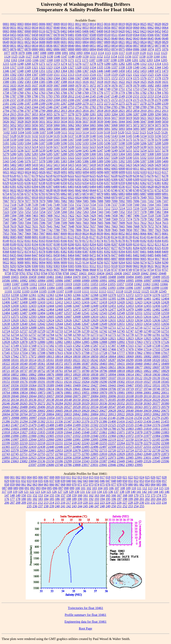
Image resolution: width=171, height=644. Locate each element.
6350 (64, 183)
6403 (71, 187)
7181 (20, 208)
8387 (86, 252)
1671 (86, 85)
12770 (86, 335)
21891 (24, 436)
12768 (68, 335)
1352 (49, 71)
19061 (15, 378)
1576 (143, 78)
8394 (122, 252)
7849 (122, 230)
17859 (130, 353)
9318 (114, 266)
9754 (151, 270)
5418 (93, 165)
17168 (33, 346)
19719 (130, 389)
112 (145, 488)
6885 (136, 194)
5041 (115, 122)
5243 (71, 150)
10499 (156, 277)
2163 (49, 100)
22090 (86, 440)
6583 (143, 187)
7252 (28, 212)
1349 (28, 71)
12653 (139, 324)
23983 (130, 465)
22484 (77, 447)
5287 (57, 154)
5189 (57, 143)
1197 (106, 60)
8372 (20, 252)
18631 (94, 367)
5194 (93, 143)
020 (119, 477)
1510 (49, 75)
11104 (34, 291)
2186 (20, 103)
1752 (129, 89)
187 (63, 499)
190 (80, 499)
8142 (136, 237)
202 (147, 499)
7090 (115, 201)
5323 (78, 158)
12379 (15, 299)
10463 (59, 277)
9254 (93, 262)
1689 (35, 89)
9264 (122, 262)
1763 (42, 93)
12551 (139, 313)
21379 (94, 421)
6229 (122, 176)
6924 (78, 197)
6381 (158, 183)
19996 (139, 393)
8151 (13, 241)
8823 (93, 259)
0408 (100, 31)
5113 (78, 132)
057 (164, 481)
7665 (122, 226)
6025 (35, 172)
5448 (49, 169)
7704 (42, 230)
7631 (35, 226)
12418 (103, 302)
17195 (59, 346)
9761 (23, 273)
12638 (6, 324)
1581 (13, 82)
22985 (130, 458)
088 (10, 488)
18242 (94, 360)
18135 (41, 360)
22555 (165, 447)
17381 (24, 349)
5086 (71, 129)
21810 (147, 429)
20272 (41, 403)
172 (147, 495)
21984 (156, 436)
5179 (158, 140)
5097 (143, 129)
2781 (86, 107)
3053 (35, 114)
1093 (79, 53)
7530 (158, 216)
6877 (93, 194)
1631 (165, 82)
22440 (50, 447)
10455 (15, 277)
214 (52, 503)
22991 (139, 458)
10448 (162, 273)
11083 (42, 288)
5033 (57, 122)
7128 (20, 205)
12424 (147, 302)
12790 (59, 338)
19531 (156, 385)
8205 (100, 244)
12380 (24, 299)
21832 (33, 432)
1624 (136, 82)
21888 (6, 436)
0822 (129, 42)
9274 (143, 262)
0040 (57, 28)
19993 (130, 393)
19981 (121, 393)
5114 (85, 132)
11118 (119, 291)
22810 (103, 454)
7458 (115, 216)
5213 (28, 147)
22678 (77, 450)
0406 (85, 31)
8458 (57, 255)
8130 (107, 237)
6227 (107, 176)
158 (69, 495)
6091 (64, 172)
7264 (93, 212)
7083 (71, 201)
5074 (151, 125)
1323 (49, 67)
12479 (130, 309)
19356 (15, 385)
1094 (87, 53)
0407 (93, 31)
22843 (139, 454)
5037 (86, 122)
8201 (78, 244)
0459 (42, 35)
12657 (6, 328)
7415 (64, 216)
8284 (136, 248)
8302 (151, 248)
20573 (156, 407)
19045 (165, 374)
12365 (68, 295)
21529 (121, 425)
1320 (28, 67)
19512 (147, 385)
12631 (112, 320)
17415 (50, 349)
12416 (85, 302)
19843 (33, 393)
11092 (103, 288)
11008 (24, 284)
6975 (129, 197)
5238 (35, 150)
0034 (35, 28)
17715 (94, 353)
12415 (77, 302)
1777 (107, 93)
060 (18, 485)
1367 (86, 71)
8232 (49, 248)
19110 (121, 378)
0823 (136, 42)
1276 (78, 64)
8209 (129, 244)
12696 (50, 328)
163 (97, 495)
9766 (59, 273)
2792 (165, 107)
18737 (24, 371)
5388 (93, 161)
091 (27, 488)
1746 (86, 89)
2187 (28, 103)
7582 (151, 219)
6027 (49, 172)
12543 (103, 313)
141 (139, 492)
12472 (77, 309)
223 (102, 503)
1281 (115, 64)
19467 (130, 385)
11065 (155, 284)
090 (21, 488)
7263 (86, 212)
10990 (94, 281)
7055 (151, 197)
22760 (59, 454)
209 (24, 503)
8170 (78, 241)
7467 (122, 216)
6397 (49, 187)
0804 (86, 42)
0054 (93, 28)
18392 (94, 364)
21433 (138, 421)
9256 (100, 262)
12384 (59, 299)
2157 (13, 100)
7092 (122, 201)
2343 (28, 107)
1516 (93, 75)
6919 (42, 197)
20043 (24, 396)
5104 (21, 132)
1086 (29, 53)
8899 (129, 259)
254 (136, 506)
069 (69, 485)
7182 (28, 208)
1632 (6, 85)
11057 (120, 284)
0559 (129, 35)
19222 (77, 382)
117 (4, 492)
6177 (28, 176)
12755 (24, 335)
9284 (158, 262)
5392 (122, 161)
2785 (115, 107)
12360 (24, 295)
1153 (107, 57)
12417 (94, 302)
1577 (151, 78)
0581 (28, 38)
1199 (121, 60)
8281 (129, 248)
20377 (156, 403)
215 (57, 503)
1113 (94, 53)
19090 (94, 378)
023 (136, 477)
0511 (114, 35)
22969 (86, 458)
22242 (77, 443)
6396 (42, 187)
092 (33, 488)
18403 (103, 364)
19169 (15, 382)
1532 (165, 75)
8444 (28, 255)
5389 (100, 161)
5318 (42, 158)
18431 (121, 364)
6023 (20, 172)
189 (74, 499)
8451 (49, 255)
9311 (85, 266)
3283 (107, 114)
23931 (94, 465)
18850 (6, 374)
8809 (78, 259)
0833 (28, 46)
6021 (6, 172)
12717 (147, 328)
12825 (147, 338)
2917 (28, 114)
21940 (94, 436)
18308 (147, 360)
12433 (33, 306)
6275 (143, 176)
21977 (147, 436)
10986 (59, 281)
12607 (68, 317)
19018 (147, 374)
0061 (143, 28)
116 (167, 488)
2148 (115, 96)
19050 (6, 378)
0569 (6, 38)
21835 (41, 432)
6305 (107, 179)
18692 (147, 367)
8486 (158, 255)
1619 (107, 82)
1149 (78, 57)
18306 (138, 360)
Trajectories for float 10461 (86, 608)
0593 (78, 38)
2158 (20, 100)
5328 (114, 158)
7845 (115, 230)
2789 (143, 107)
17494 (139, 349)
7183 (35, 208)
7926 (165, 230)
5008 (49, 118)
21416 (121, 421)
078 (119, 485)
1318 (20, 67)
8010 (71, 234)
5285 (49, 154)
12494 (41, 313)
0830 (6, 46)
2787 (129, 107)
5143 (115, 136)
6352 (71, 183)
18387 (86, 364)
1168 (50, 60)
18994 (112, 374)
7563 (86, 219)
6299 (64, 179)
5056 (35, 125)
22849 (147, 454)
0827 (151, 42)
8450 (42, 255)
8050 (115, 234)
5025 (165, 118)
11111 (86, 291)
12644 (59, 324)
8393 (115, 252)
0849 (86, 46)
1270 (35, 64)
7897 (151, 230)
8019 (78, 234)
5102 (6, 132)
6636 (35, 190)
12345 (163, 291)
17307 (112, 346)
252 (125, 506)
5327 (107, 158)
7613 (151, 223)
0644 (143, 38)
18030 (77, 356)
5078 (13, 129)
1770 (93, 93)
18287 (112, 360)
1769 (86, 93)
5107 (43, 132)
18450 (130, 364)
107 (117, 488)
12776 (121, 335)
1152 (100, 57)
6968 (107, 197)
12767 (59, 335)
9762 (30, 273)
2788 (136, 107)
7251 (20, 212)
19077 (77, 378)
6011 (136, 169)
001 (12, 477)
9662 (78, 270)
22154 (138, 440)
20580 (6, 411)
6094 (86, 172)
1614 (71, 82)
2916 (20, 114)
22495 (86, 447)
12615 (138, 317)
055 (153, 481)
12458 (6, 309)
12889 (112, 342)
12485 (15, 313)
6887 (143, 194)
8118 (56, 237)
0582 (35, 38)
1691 (42, 89)
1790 (35, 96)
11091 (94, 288)
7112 (6, 205)
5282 (28, 154)
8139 (129, 237)
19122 (138, 378)
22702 (94, 450)
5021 (143, 118)
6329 (6, 183)
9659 (64, 270)
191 (86, 499)
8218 (28, 248)
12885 (86, 342)
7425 (78, 216)
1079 (22, 53)
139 (128, 492)
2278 (143, 103)
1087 (36, 53)
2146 (100, 96)
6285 (49, 179)
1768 (78, 93)
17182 (50, 346)
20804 (50, 414)
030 (12, 481)
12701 (68, 328)
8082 (6, 237)
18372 (59, 364)
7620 (20, 226)
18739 (33, 371)
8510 (42, 259)
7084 (78, 201)
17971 (24, 356)
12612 (112, 317)
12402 (156, 299)
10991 (103, 281)
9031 (13, 262)
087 (4, 488)
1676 (115, 85)
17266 (86, 346)
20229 (156, 400)
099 (72, 488)
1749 (107, 89)
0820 (115, 42)
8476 (107, 255)
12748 (139, 331)
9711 (100, 270)
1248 (20, 64)
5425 (143, 165)
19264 (85, 382)
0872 (151, 46)
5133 (42, 136)
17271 (103, 346)
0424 (151, 31)
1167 (42, 60)
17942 (15, 356)
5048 (151, 122)
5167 (71, 140)
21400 (112, 421)
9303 (57, 266)
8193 (28, 244)
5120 (121, 132)
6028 (57, 172)
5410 (35, 165)
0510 (107, 35)
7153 (85, 205)
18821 (139, 371)
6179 (35, 176)
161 (86, 495)
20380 (165, 403)
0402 (64, 31)
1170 (64, 60)
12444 (50, 306)
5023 (151, 118)
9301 (42, 266)
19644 (86, 389)
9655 (49, 270)
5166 (64, 140)
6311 (151, 179)
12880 (41, 342)
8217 (20, 248)
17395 (41, 349)
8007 (57, 234)
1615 (78, 82)
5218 (64, 147)
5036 (78, 122)
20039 (6, 396)
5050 (165, 122)
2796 (20, 111)
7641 (49, 226)
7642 (57, 226)
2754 (78, 107)
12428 (165, 302)
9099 (64, 262)
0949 (100, 49)
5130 (20, 136)
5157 (165, 136)
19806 (15, 393)
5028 (20, 122)
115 (161, 488)
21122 (85, 418)
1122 (157, 53)
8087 (20, 237)
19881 (68, 393)
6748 (129, 190)
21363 (77, 421)
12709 (103, 328)
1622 (122, 82)
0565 (143, 35)
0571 (20, 38)
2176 (143, 100)
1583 (28, 82)
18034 (86, 356)
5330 (129, 158)
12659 (24, 328)
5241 (57, 150)
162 (91, 495)
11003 (7, 284)
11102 (17, 291)
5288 (64, 154)
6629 (158, 187)
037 (52, 481)
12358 (15, 295)
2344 (35, 107)
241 (63, 506)
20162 (86, 400)
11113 (102, 291)
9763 (37, 273)
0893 (86, 49)
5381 (57, 161)
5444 (20, 169)
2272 (100, 103)
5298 (78, 154)
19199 (50, 382)
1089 (50, 53)
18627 (86, 367)
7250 (13, 212)
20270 (33, 403)
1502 (13, 75)
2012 (71, 96)
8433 (6, 255)
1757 (165, 89)
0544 (122, 35)
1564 (57, 78)
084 (153, 485)
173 (153, 495)
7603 (86, 223)
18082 (147, 356)
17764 (112, 353)
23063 (15, 461)
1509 (42, 75)
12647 (86, 324)
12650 (112, 324)
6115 (158, 172)
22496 (94, 447)
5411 (42, 165)
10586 (6, 281)
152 (35, 495)
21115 (77, 418)
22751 (24, 454)
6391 (13, 187)
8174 (100, 241)
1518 (107, 75)
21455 (165, 421)
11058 (129, 284)
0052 (78, 28)
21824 (15, 432)
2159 (28, 100)
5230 (143, 147)
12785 (24, 338)
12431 (24, 306)
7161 (143, 205)
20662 (156, 411)
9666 (86, 270)
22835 (130, 454)
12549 (121, 313)
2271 (93, 103)
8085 (13, 237)
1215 (6, 64)
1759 (13, 93)
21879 (147, 432)
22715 (103, 450)
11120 (128, 291)
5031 (42, 122)
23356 (94, 461)
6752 (158, 190)
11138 (154, 291)
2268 (71, 103)
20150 (77, 400)
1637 (35, 85)
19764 (6, 393)
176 (7, 499)
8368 (6, 252)
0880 (35, 49)
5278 (165, 150)
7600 (71, 223)
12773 (94, 335)
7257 (49, 212)
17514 (147, 349)
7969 (28, 234)
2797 (28, 111)
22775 (77, 454)
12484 (6, 313)
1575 (136, 78)
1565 (64, 78)
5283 (35, 154)
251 (119, 506)
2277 (136, 103)
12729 (41, 331)
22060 (50, 440)
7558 (71, 219)
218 (74, 503)
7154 (93, 205)
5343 (6, 161)
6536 (122, 187)
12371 (121, 295)
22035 (24, 440)
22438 (41, 447)
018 (108, 477)
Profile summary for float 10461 (85, 615)
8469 (86, 255)
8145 (158, 237)
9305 (71, 266)
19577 (6, 389)
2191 (57, 103)
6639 (57, 190)
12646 (77, 324)
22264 (121, 443)
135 (105, 492)
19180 (33, 382)
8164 (49, 241)
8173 (93, 241)
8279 (122, 248)
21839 (59, 432)
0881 (42, 49)
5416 (78, 165)
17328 (147, 346)
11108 (69, 291)
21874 (130, 432)
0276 (56, 31)
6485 (100, 187)
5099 (151, 129)
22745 (15, 454)
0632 (100, 38)
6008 (122, 169)
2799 (42, 111)
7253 (35, 212)
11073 (7, 288)
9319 (122, 266)
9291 (6, 266)
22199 (6, 443)
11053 (94, 284)
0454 (6, 35)
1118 (129, 53)
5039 (100, 122)
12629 (94, 320)
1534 (6, 78)
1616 (86, 82)
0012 (78, 24)
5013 (85, 118)
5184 (28, 143)
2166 (71, 100)
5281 (20, 154)
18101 (15, 360)
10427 (74, 273)
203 (153, 499)
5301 (100, 154)
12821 (112, 338)
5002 (6, 118)
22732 (147, 450)
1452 (136, 71)
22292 (156, 443)
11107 (60, 291)
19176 (24, 382)
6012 (143, 169)
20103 (121, 396)
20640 (130, 411)
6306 (115, 179)
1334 (93, 67)
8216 (13, 248)
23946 (112, 465)
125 (49, 492)
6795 (57, 194)
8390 (93, 252)
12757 (33, 335)
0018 (114, 24)
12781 (156, 335)
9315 (107, 266)
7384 (165, 212)
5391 (115, 161)
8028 (93, 234)
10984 (41, 281)
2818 (100, 111)
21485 (41, 425)
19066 (41, 378)
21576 (156, 425)
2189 (42, 103)
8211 (143, 244)
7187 (64, 208)
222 (97, 503)
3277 (64, 114)
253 (131, 506)
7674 (158, 226)
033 (29, 481)
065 (46, 485)
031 (18, 481)
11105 (43, 291)
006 (41, 477)
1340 (136, 67)
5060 (57, 125)
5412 (49, 165)
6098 (115, 172)
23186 (59, 461)
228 (130, 503)
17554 (24, 353)
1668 (64, 85)
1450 (122, 71)
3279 (78, 114)
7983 (35, 234)
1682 (151, 85)
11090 (85, 288)
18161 (50, 360)
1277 (86, 64)
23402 (112, 461)
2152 (143, 96)
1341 (143, 67)
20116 (156, 396)
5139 (86, 136)
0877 (20, 49)
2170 (100, 100)
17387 (33, 349)
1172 (78, 60)
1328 (78, 67)
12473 (86, 309)
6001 (100, 169)
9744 (122, 270)
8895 (107, 259)
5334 (158, 158)
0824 (143, 42)
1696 (71, 89)
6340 (57, 183)
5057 (42, 125)
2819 (107, 111)
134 (99, 492)
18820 (130, 371)
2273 (107, 103)
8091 (35, 237)
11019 (68, 284)
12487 (24, 313)
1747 (93, 89)
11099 (155, 288)
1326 (64, 67)
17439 (94, 349)
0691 (64, 42)
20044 (33, 396)
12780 (147, 335)
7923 (158, 230)
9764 (44, 273)
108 (123, 488)
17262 (77, 346)
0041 (64, 28)
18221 (77, 360)
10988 (77, 281)
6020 (165, 169)
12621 (24, 320)
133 (94, 492)
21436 (147, 421)
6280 (13, 179)
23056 (6, 461)
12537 (68, 313)
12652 (130, 324)
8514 (56, 259)
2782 (93, 107)
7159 (129, 205)
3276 (57, 114)
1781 (136, 93)
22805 (94, 454)
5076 (165, 125)
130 (77, 492)
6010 (129, 169)
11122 (137, 291)
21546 (139, 425)
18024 (68, 356)
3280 (86, 114)
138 (122, 492)
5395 (129, 161)
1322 (42, 67)
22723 (121, 450)
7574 (129, 219)
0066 (13, 31)
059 (12, 485)
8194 (35, 244)
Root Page (85, 628)
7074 (20, 201)
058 (7, 485)
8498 (20, 259)
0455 (13, 35)
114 (156, 488)
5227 (122, 147)
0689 (49, 42)
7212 (107, 208)
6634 (28, 190)
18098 (6, 360)
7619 (13, 226)
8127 (93, 237)
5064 (86, 125)
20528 (77, 407)
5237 (28, 150)
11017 (51, 284)
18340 (24, 364)
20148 (68, 400)
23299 (68, 461)
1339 (129, 67)
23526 (147, 461)
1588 (64, 82)
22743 (6, 454)
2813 (64, 111)
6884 (129, 194)
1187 (92, 60)
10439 (136, 273)
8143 (143, 237)
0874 (165, 46)
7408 (49, 216)
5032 (49, 122)
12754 (15, 335)
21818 (6, 432)
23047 (156, 458)
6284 (42, 179)
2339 (165, 103)
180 (24, 499)
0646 (158, 38)
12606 (59, 317)
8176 (115, 241)
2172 (115, 100)
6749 (136, 190)
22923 (33, 458)
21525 (112, 425)
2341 (13, 107)
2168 (86, 100)
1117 (122, 53)
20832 (59, 414)
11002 (165, 281)
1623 (129, 82)
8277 (115, 248)
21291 (15, 421)
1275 (71, 64)
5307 (143, 154)
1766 (64, 93)
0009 (57, 24)
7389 (6, 216)
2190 (49, 103)
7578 (143, 219)
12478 (121, 309)
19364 (33, 385)
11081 (33, 288)
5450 (64, 169)
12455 (147, 306)
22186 (165, 440)
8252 (86, 248)
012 (74, 477)
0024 (136, 24)
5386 (86, 161)
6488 (115, 187)
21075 (59, 418)
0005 (35, 24)
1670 (78, 85)
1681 (143, 85)
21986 (165, 436)
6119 (6, 176)
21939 (86, 436)
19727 (139, 389)
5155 (151, 136)
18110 (24, 360)
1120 (143, 53)
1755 (151, 89)
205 (164, 499)
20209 (130, 400)
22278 (139, 443)
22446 (59, 447)
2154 (158, 96)
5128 (13, 136)
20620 (86, 411)
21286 (6, 421)
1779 (122, 93)
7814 (86, 230)
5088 (86, 129)
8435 (13, 255)
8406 (151, 252)
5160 (20, 140)
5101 (165, 129)
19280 (94, 382)
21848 (86, 432)
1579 (165, 78)
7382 (158, 212)
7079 (42, 201)
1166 (35, 60)
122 (32, 492)
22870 (156, 454)
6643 (86, 190)
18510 (6, 367)
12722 (156, 328)
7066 (165, 197)
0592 (71, 38)
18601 (68, 367)
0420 (122, 31)
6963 (93, 197)
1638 (42, 85)
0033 (28, 28)
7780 (57, 230)
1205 (164, 60)
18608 (77, 367)
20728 (41, 414)
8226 (42, 248)
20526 (59, 407)
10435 (109, 273)
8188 (6, 244)
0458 (35, 35)
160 (80, 495)
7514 (143, 216)
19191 (41, 382)
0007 (49, 24)
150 (24, 495)
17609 (50, 353)
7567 (100, 219)
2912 (158, 111)
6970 (115, 197)
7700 (35, 230)
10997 (147, 281)
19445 (121, 385)
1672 (93, 85)
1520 (122, 75)
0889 (78, 49)
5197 (115, 143)
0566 (151, 35)
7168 (13, 208)
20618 (68, 411)
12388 (86, 299)
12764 (50, 335)
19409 (77, 385)
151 (29, 495)
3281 (93, 114)
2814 (71, 111)
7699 (28, 230)
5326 (100, 158)
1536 (20, 78)
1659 (49, 85)
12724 (6, 331)
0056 (107, 28)
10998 (156, 281)
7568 (107, 219)
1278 (93, 64)
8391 (100, 252)
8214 (165, 244)
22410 (33, 447)
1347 (13, 71)
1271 (42, 64)
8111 (49, 237)
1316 (6, 67)
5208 (158, 143)
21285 (165, 418)
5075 (158, 125)
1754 (143, 89)
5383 (64, 161)
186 (57, 499)
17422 (59, 349)
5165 (57, 140)
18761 (59, 371)
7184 (42, 208)
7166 (165, 205)
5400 (165, 161)
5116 (100, 132)
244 (80, 506)
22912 (15, 458)
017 (102, 477)
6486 (107, 187)
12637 (165, 320)
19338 (156, 382)
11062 (138, 284)
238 (46, 506)
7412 (57, 216)
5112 (71, 132)
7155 (100, 205)
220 (85, 503)
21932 (77, 436)
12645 (68, 324)
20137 (41, 400)
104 (100, 488)
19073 (68, 378)
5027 (13, 122)
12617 (156, 317)
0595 (93, 38)
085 (159, 485)
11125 (145, 291)
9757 (165, 270)
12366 (77, 295)
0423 (143, 31)
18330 (15, 364)
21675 (41, 429)
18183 (68, 360)
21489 (59, 425)
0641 (122, 38)
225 (114, 503)
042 (80, 481)
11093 (112, 288)
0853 (107, 46)
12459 (15, 309)
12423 (138, 302)
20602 (41, 411)
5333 (151, 158)
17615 (59, 353)
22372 (15, 447)
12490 (33, 313)
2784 (107, 107)
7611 (136, 223)
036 (46, 481)
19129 (147, 378)
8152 (20, 241)
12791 (68, 338)
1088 (43, 53)
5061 (64, 125)
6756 (20, 194)
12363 (50, 295)
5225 (107, 147)
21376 (85, 421)
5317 (35, 158)
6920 (49, 197)
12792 (77, 338)
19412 (86, 385)
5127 (6, 136)
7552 (42, 219)
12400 (139, 299)
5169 (86, 140)
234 (164, 503)
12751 (165, 331)
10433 (92, 273)
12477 (112, 309)
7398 (20, 216)
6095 (93, 172)
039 (63, 481)
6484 (93, 187)
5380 (49, 161)
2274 (115, 103)
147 (7, 495)
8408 (158, 252)
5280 (13, 154)
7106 (158, 201)
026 (153, 477)
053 (142, 481)
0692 (71, 42)
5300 (93, 154)
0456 (20, 35)
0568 (165, 35)
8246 (71, 248)
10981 (15, 281)
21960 (112, 436)
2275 (122, 103)
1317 (13, 67)
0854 (115, 46)
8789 (64, 259)
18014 (59, 356)
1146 (57, 57)
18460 (139, 364)
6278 (165, 176)
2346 (49, 107)
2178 (151, 100)
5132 (35, 136)
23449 (121, 461)
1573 (122, 78)
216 (63, 503)
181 (29, 499)
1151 (93, 57)
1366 (78, 71)
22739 (156, 450)
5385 (78, 161)
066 (52, 485)
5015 (100, 118)
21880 (156, 432)
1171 (71, 60)
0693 (78, 42)
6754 (6, 194)
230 (142, 503)
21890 (15, 436)
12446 (68, 306)
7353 (129, 212)
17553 (15, 353)
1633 (13, 85)
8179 (129, 241)
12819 (94, 338)
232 (153, 503)
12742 (103, 331)
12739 (86, 331)
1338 (122, 67)
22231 (59, 443)
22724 (130, 450)
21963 (121, 436)
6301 (78, 179)
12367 (86, 295)
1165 (28, 60)
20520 (50, 407)
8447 (35, 255)
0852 (100, 46)
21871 (121, 432)
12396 (121, 299)
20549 (121, 407)
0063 (158, 28)
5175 (129, 140)
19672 (94, 389)
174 (159, 495)
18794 (94, 371)
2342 (20, 107)
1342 (151, 67)
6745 (107, 190)
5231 (151, 147)
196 (114, 499)
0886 (57, 49)
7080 (49, 201)
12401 (147, 299)
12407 (15, 302)
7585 (158, 219)
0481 (71, 35)
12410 (41, 302)
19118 (130, 378)
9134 (86, 262)
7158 (122, 205)
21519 (103, 425)
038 (57, 481)
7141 (49, 205)
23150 (50, 461)
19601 (33, 389)
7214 (122, 208)
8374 (28, 252)
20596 (33, 411)
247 (97, 506)
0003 (20, 24)
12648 (94, 324)
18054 (103, 356)
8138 (122, 237)
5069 (122, 125)
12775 (112, 335)
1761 (28, 93)
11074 (16, 288)
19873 (41, 393)
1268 (28, 64)
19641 (77, 389)
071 (80, 485)
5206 (143, 143)
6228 (114, 176)
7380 (151, 212)
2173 (122, 100)
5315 (20, 158)
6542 (136, 187)
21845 (77, 432)
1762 (35, 93)
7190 (86, 208)
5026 (6, 122)
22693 (86, 450)
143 (150, 492)
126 (54, 492)
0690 (57, 42)
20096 (112, 396)
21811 (156, 429)
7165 (158, 205)
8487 (165, 255)
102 (89, 488)
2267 (64, 103)
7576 (136, 219)
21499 (77, 425)
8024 (86, 234)
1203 (149, 60)
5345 (13, 161)
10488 (112, 277)
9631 (151, 266)
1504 (28, 75)
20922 (121, 414)
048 (114, 481)
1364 (64, 71)
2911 (151, 111)
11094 (120, 288)
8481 (129, 255)
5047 (143, 122)
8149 (6, 241)
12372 (130, 295)
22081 (77, 440)
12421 (130, 302)
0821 (122, 42)
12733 (59, 331)
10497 (147, 277)
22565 (6, 450)
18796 (103, 371)
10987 (68, 281)
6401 (64, 187)
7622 (28, 226)
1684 (165, 85)
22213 (33, 443)
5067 (107, 125)
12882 (59, 342)
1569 (93, 78)
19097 (103, 378)
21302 (41, 421)
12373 (139, 295)
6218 (49, 176)
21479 (33, 425)
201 (142, 499)
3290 (158, 114)
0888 (71, 49)
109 (128, 488)
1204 (157, 60)
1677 (122, 85)
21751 (86, 429)
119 (15, 492)
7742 (49, 230)
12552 (147, 313)
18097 (165, 356)
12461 (33, 309)
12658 (15, 328)
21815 (165, 429)
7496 (136, 216)
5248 (107, 150)
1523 (143, 75)
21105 (68, 418)
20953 (147, 414)
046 (102, 481)
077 (114, 485)
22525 (130, 447)
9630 (143, 266)
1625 (143, 82)
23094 (33, 461)
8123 (71, 237)
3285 (122, 114)
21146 (112, 418)
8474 (100, 255)
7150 (64, 205)
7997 (42, 234)
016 (97, 477)
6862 (64, 194)
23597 (33, 465)
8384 (78, 252)
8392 (107, 252)
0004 (28, 24)
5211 (13, 147)
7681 (165, 226)
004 (29, 477)
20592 (24, 411)
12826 (156, 338)
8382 (64, 252)
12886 (94, 342)
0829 (165, 42)
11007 (16, 284)
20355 (130, 403)
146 (167, 492)
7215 (129, 208)
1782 (143, 93)
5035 (71, 122)
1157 (135, 57)
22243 (86, 443)
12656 (165, 324)
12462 (41, 309)
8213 (158, 244)
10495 (139, 277)
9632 (158, 266)
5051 (6, 125)
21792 (121, 429)
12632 (121, 320)
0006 (42, 24)
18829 (165, 371)
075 (102, 485)
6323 (158, 179)
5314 (13, 158)
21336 (59, 421)
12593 (33, 317)
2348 (64, 107)
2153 (151, 96)
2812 (57, 111)
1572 (115, 78)
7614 (158, 223)
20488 (24, 407)
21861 (103, 432)
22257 (112, 443)
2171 (107, 100)
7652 (86, 226)
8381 (57, 252)
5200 (136, 143)
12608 (77, 317)
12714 (130, 328)
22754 (33, 454)
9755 (158, 270)
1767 (71, 93)
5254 (143, 150)
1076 (165, 49)
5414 (64, 165)
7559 (78, 219)
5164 (49, 140)
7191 (93, 208)
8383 (71, 252)
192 (91, 499)
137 (116, 492)
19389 (50, 385)
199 (131, 499)
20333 (94, 403)
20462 (15, 407)
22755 (41, 454)
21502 (94, 425)
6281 (20, 179)
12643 (50, 324)
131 (83, 492)
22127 (121, 440)
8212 (151, 244)
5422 (122, 165)
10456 (24, 277)
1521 (129, 75)
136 (111, 492)
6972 (122, 197)
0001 (6, 24)
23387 (103, 461)
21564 (147, 425)
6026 (42, 172)
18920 (77, 374)
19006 (121, 374)
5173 (115, 140)
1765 (57, 93)
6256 (136, 176)
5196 (107, 143)
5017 (114, 118)
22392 (24, 447)
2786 (122, 107)
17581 (33, 353)
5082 (42, 129)
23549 (156, 461)
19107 (112, 378)
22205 (15, 443)
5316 (28, 158)
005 (35, 477)
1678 (129, 85)
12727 (24, 331)
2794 (6, 111)
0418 (107, 31)
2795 (13, 111)
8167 (71, 241)
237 (41, 506)
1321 (35, 67)
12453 (130, 306)
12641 (33, 324)
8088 (28, 237)
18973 (103, 374)
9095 (49, 262)
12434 (41, 306)
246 (91, 506)
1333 (86, 67)
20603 (50, 411)
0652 (28, 42)
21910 (59, 436)
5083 (49, 129)
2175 (136, 100)
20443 (6, 407)
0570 (13, 38)
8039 (100, 234)
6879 (100, 194)
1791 (42, 96)
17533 (156, 349)
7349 (115, 212)
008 (52, 477)
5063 (78, 125)
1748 (100, 89)
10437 (127, 273)
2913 (165, 111)
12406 (6, 302)
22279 (147, 443)
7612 (143, 223)
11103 (26, 291)
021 (125, 477)
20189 (121, 400)
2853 (129, 111)
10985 (50, 281)
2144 (86, 96)
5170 (93, 140)
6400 (57, 187)
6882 (115, 194)
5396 (136, 161)
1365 (71, 71)
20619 (77, 411)
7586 (165, 219)
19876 (59, 393)
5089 (93, 129)
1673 (100, 85)
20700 (15, 414)
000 (7, 477)
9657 (57, 270)
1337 (115, 67)
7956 (13, 234)
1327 (71, 67)
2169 (93, 100)
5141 (100, 136)
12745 (121, 331)
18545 (15, 367)
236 (35, 506)
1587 (57, 82)
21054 (51, 418)
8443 (20, 255)
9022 (6, 262)
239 (52, 506)
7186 (57, 208)
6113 (151, 172)
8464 (71, 255)
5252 (136, 150)
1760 (20, 93)
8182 (143, 241)
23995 (139, 465)
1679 (136, 85)
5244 (78, 150)
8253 (93, 248)
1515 (85, 75)
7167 (6, 208)
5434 (6, 169)
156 (57, 495)
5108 (50, 132)
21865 (112, 432)
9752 (143, 270)
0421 (129, 31)
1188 (99, 60)
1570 (100, 78)
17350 (6, 349)
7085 (86, 201)
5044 (122, 122)
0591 (64, 38)
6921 (57, 197)
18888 (59, 374)
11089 (77, 288)
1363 (57, 71)
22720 (112, 450)
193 (97, 499)
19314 (130, 382)
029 (7, 481)
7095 (129, 201)
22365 (6, 447)
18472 (156, 364)
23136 (41, 461)
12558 (156, 313)
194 (102, 499)
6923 (71, 197)
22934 (41, 458)
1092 (72, 53)
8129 (100, 237)
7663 (115, 226)
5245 (86, 150)
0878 (28, 49)
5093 (122, 129)
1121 (150, 53)
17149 (15, 346)
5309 (158, 154)
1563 (49, 78)
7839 (107, 230)
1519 (114, 75)
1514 (78, 75)
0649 (6, 42)
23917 (86, 465)
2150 (129, 96)
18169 (59, 360)
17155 (24, 346)
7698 (20, 230)
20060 (68, 396)
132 (88, 492)
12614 (130, 317)
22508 (112, 447)
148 (12, 495)
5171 (100, 140)
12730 (50, 331)
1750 (115, 89)
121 (26, 492)
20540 (103, 407)
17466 (112, 349)
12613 (121, 317)
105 (106, 488)
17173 (41, 346)
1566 (71, 78)
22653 (59, 450)
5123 (143, 132)
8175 (107, 241)
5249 (115, 150)
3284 (115, 114)
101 (83, 488)
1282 (122, 64)
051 (131, 481)
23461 (130, 461)
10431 (83, 273)
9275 (151, 262)
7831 (93, 230)
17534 (165, 349)
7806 (78, 230)
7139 (35, 205)
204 (159, 499)
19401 (68, 385)
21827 (24, 432)
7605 (100, 223)
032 (24, 481)
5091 (107, 129)
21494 (68, 425)
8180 (136, 241)
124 (43, 492)
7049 (143, 197)
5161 (28, 140)
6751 (151, 190)
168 (125, 495)
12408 (24, 302)
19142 (165, 378)
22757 (50, 454)
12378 (6, 299)
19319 (138, 382)
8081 (165, 234)
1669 (71, 85)
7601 (78, 223)
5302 (107, 154)
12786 (33, 338)
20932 (139, 414)
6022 (13, 172)
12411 (50, 302)
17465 (103, 349)
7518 (151, 216)
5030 (35, 122)
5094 (129, 129)
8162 (35, 241)
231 (147, 503)
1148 (71, 57)
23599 (41, 465)
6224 (85, 176)
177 (12, 499)
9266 (136, 262)
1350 (35, 71)
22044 (33, 440)
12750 (156, 331)
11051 (85, 284)
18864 (41, 374)
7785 (64, 230)
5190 (64, 143)
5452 (78, 169)
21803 (130, 429)
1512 (64, 75)
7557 (64, 219)
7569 (115, 219)
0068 (28, 31)
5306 (136, 154)
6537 (129, 187)
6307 (122, 179)
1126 (21, 57)
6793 (42, 194)
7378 (143, 212)
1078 (14, 53)
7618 (6, 226)
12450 (103, 306)
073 (91, 485)
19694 (103, 389)
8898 (122, 259)
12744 (112, 331)
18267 (103, 360)
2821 (122, 111)
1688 (28, 89)
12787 (41, 338)
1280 (107, 64)
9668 (93, 270)
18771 (77, 371)
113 (150, 488)
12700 (59, 328)
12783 (6, 338)
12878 (24, 342)
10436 (118, 273)
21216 (129, 418)
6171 (20, 176)
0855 (122, 46)
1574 (129, 78)
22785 (86, 454)
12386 (77, 299)
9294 (20, 266)
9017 (158, 259)
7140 (42, 205)
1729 (78, 89)
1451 (129, 71)
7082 (64, 201)
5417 (85, 165)
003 (24, 477)
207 (12, 503)
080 (131, 485)
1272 (49, 64)
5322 (71, 158)
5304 (122, 154)
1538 (35, 78)
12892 (121, 342)
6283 (35, 179)
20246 (6, 403)
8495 (6, 259)
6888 (151, 194)
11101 (8, 291)
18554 (24, 367)
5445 (28, 169)
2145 (93, 96)
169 (131, 495)
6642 (78, 190)
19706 (112, 389)
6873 (78, 194)
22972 (103, 458)
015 (91, 477)
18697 (156, 367)
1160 (157, 57)
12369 (103, 295)
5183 (20, 143)
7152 (78, 205)
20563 (139, 407)
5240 (49, 150)
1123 (164, 53)
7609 (122, 223)
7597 (49, 223)
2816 (86, 111)
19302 (121, 382)
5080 (28, 129)
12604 (41, 317)
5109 (57, 132)
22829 (121, 454)
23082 (24, 461)
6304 (100, 179)
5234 (6, 150)
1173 (85, 60)
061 (24, 485)
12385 (68, 299)
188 (69, 499)
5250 (122, 150)
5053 (20, 125)
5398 (151, 161)
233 (159, 503)
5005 (28, 118)
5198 (122, 143)
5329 (122, 158)
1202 (142, 60)
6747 (122, 190)
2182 (13, 103)
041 (74, 481)
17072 (147, 342)
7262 (78, 212)
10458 (33, 277)
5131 (28, 136)
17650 (68, 353)
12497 (59, 313)
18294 (121, 360)
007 (46, 477)
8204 (93, 244)
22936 (50, 458)
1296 (136, 64)
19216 (68, 382)
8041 (107, 234)
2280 (158, 103)
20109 (139, 396)
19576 (165, 385)
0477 (49, 35)
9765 (51, 273)
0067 (20, 31)
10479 (94, 277)
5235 (13, 150)
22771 (68, 454)
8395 (129, 252)
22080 (68, 440)
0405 (78, 31)
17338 (156, 346)
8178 (122, 241)
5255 (151, 150)
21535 (130, 425)
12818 (86, 338)
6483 (86, 187)
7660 (100, 226)
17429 (77, 349)
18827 (156, 371)
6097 (107, 172)
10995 (130, 281)
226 (119, 503)
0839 (64, 46)
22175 (147, 440)
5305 (129, 154)
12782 (165, 335)
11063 (147, 284)
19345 (165, 382)
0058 (122, 28)
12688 (33, 328)
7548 (28, 219)
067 (57, 485)
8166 (64, 241)
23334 (77, 461)
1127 (29, 57)
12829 (15, 342)
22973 (112, 458)
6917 (28, 197)
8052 (122, 234)
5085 (64, 129)
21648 (165, 425)
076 (108, 485)
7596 (42, 223)
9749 (129, 270)
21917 (68, 436)
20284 (59, 403)
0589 (57, 38)
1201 (135, 60)
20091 (103, 396)
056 (159, 481)
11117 (111, 291)
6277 (158, 176)
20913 (112, 414)
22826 (112, 454)
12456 (156, 306)
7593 (20, 223)
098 (66, 488)
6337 (35, 183)
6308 (129, 179)
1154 (114, 57)
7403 (35, 216)
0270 (49, 31)
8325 (158, 248)
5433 (165, 165)
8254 (100, 248)
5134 (49, 136)
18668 (130, 367)
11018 (59, 284)
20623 (94, 411)
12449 (94, 306)
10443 (154, 273)
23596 (165, 461)
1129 (43, 57)
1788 (20, 96)
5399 (158, 161)
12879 (33, 342)
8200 (71, 244)
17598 (41, 353)
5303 (115, 154)
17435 (86, 349)
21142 (103, 418)
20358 (139, 403)
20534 (94, 407)
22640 (50, 450)
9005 (143, 259)
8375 (35, 252)
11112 (94, 291)
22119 (112, 440)
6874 (86, 194)
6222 (71, 176)
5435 (13, 169)
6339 (49, 183)
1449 (115, 71)
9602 (136, 266)
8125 (78, 237)
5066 (100, 125)
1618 (100, 82)
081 (136, 485)
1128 (36, 57)
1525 (151, 75)
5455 (93, 169)
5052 (13, 125)
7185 (49, 208)
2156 (6, 100)
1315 (165, 64)
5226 (114, 147)
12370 (112, 295)
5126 (165, 132)
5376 (28, 161)
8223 (35, 248)
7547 (20, 219)
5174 (122, 140)
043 (86, 481)
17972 (33, 356)
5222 (85, 147)
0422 (136, 31)
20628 (112, 411)
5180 (165, 140)
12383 (50, 299)
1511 (57, 75)
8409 (165, 252)
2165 (64, 100)
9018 (165, 259)
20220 (139, 400)
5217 (56, 147)
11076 (24, 288)
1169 (57, 60)
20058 (59, 396)
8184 (158, 241)
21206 (120, 418)
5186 (35, 143)
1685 (6, 89)
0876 (13, 49)
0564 (136, 35)
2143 (78, 96)
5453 (86, 169)
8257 (107, 248)
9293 (13, 266)
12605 (50, 317)
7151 (71, 205)
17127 (6, 346)
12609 (86, 317)
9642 (13, 270)
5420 (107, 165)
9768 (66, 273)
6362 (143, 183)
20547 (112, 407)
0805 (93, 42)
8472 (93, 255)
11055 (112, 284)
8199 (64, 244)
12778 (130, 335)
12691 (41, 328)
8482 (136, 255)
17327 (139, 346)
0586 (49, 38)
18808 (112, 371)
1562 (42, 78)
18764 (68, 371)
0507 (86, 35)
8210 (136, 244)
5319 (49, 158)
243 (74, 506)
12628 (86, 320)
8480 (122, 255)
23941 (103, 465)
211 (35, 503)
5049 (158, 122)
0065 (6, 31)
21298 (33, 421)
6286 (57, 179)
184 (46, 499)
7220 (151, 208)
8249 (78, 248)
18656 (121, 367)
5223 (93, 147)
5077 (6, 129)
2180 (165, 100)
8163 (42, 241)
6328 (165, 179)
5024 (158, 118)
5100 (158, 129)
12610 (94, 317)
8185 (165, 241)
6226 (100, 176)
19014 (130, 374)
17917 (165, 353)
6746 (114, 190)
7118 (13, 205)
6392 (20, 187)
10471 (86, 277)
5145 (129, 136)
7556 (57, 219)
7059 (158, 197)
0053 (86, 28)
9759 (15, 273)
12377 (165, 295)
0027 (151, 24)
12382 (41, 299)
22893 (6, 458)
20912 (103, 414)
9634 (165, 266)
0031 (13, 28)
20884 (94, 414)
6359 (122, 183)
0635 (107, 38)
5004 (20, 118)
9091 (28, 262)
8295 (143, 248)
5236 (20, 150)
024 (142, 477)
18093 (156, 356)
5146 (136, 136)
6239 (129, 176)
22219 (50, 443)
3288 (143, 114)
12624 (50, 320)
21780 (112, 429)
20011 (165, 393)
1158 (142, 57)
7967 (20, 234)
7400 (28, 216)
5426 (151, 165)
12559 (165, 313)
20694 (6, 414)
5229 (136, 147)
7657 (93, 226)
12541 (86, 313)
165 (108, 495)
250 (114, 506)
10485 (103, 277)
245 (86, 506)
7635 (42, 226)
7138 (28, 205)
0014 (93, 24)
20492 (33, 407)
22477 (68, 447)
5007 (42, 118)
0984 (129, 49)
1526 (158, 75)
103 (94, 488)
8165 (57, 241)
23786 (68, 465)
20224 (147, 400)
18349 (33, 364)
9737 (114, 270)
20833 (68, 414)
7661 (107, 226)
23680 (50, 465)
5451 (71, 169)
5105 (28, 132)
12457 (165, 306)
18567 (41, 367)
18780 (86, 371)
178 (18, 499)
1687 (20, 89)
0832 (20, 46)
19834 (24, 393)
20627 (103, 411)
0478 (57, 35)
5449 (57, 169)
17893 (147, 353)
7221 (158, 208)
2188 (35, 103)
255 (142, 506)
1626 (151, 82)
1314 (158, 64)
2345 (42, 107)
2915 (13, 114)
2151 (136, 96)
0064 (165, 28)
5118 (107, 132)
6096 (100, 172)
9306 (78, 266)
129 (71, 492)
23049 (165, 458)
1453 (143, 71)
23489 (139, 461)
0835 (42, 46)
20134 (15, 400)
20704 (24, 414)
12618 (165, 317)
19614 (50, 389)
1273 (57, 64)
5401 (6, 165)
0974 (115, 49)
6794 (49, 194)
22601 (33, 450)
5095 (136, 129)
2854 (136, 111)
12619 (6, 320)
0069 (35, 31)
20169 (94, 400)
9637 (6, 270)
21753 (94, 429)
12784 (15, 338)
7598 (57, 223)
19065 (33, 378)
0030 (6, 28)
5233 (165, 147)
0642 (129, 38)
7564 (93, 219)
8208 (122, 244)
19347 (6, 385)
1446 (100, 71)
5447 (42, 169)
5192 (78, 143)
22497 (103, 447)
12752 (6, 335)
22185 (156, 440)
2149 (122, 96)
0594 (86, 38)
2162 (42, 100)
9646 (28, 270)
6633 (20, 190)
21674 (33, 429)
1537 (28, 78)
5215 (42, 147)
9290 (165, 262)
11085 (59, 288)
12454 (139, 306)
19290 (103, 382)
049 (119, 481)
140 (133, 492)
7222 (165, 208)
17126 (165, 342)
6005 (115, 169)
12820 (103, 338)
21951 (103, 436)
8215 (6, 248)
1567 (78, 78)
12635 (147, 320)
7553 (49, 219)
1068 (143, 49)
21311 (50, 421)
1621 (115, 82)
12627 (77, 320)
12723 (165, 328)
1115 (108, 53)
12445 (59, 306)
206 (7, 503)
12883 (68, 342)
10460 (41, 277)
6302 (86, 179)
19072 (59, 378)
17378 (15, 349)
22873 (165, 454)
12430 (15, 306)
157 (63, 495)
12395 (112, 299)
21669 (24, 429)
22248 (94, 443)
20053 (41, 396)
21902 (41, 436)
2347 (57, 107)
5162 (35, 140)
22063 (59, 440)
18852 (15, 374)
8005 (49, 234)
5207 (151, 143)
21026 (42, 418)
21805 (139, 429)
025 (147, 477)
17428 (68, 349)
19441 (103, 385)
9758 (8, 273)
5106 (35, 132)
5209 (165, 143)
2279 (151, 103)
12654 (147, 324)
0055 (100, 28)
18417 (112, 364)
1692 (49, 89)
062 (29, 485)
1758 (6, 93)
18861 (24, 374)
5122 (136, 132)
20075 (77, 396)
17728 (103, 353)
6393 (28, 187)
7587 (6, 223)
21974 (139, 436)
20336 (103, 403)
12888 (103, 342)
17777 (121, 353)
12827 (165, 338)
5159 (13, 140)
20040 (15, 396)
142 (144, 492)
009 (57, 477)
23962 (121, 465)
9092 (35, 262)
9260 (115, 262)
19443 (112, 385)
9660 (71, 270)
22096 (103, 440)
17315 (130, 346)
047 (108, 481)
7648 (71, 226)
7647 (64, 226)
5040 (107, 122)
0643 (136, 38)
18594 (59, 367)
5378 (42, 161)
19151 (6, 382)
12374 (147, 295)
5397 (143, 161)
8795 (71, 259)
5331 (136, 158)
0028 (158, 24)
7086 (93, 201)
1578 (158, 78)
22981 (121, 458)
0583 (42, 38)
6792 (35, 194)
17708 (86, 353)
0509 (100, 35)
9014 (151, 259)
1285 (129, 64)
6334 (13, 183)
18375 (68, 364)
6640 (64, 190)
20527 (68, 407)
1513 (71, 75)
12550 (130, 313)
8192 (20, 244)
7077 (28, 201)
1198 (114, 60)
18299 (130, 360)
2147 (107, 96)
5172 (107, 140)
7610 (129, 223)
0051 (71, 28)
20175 (103, 400)
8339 (165, 248)
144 (156, 492)
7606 (107, 223)
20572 (147, 407)
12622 (33, 320)
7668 (136, 226)
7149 (56, 205)
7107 (165, 201)
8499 (28, 259)
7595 (35, 223)
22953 (59, 458)
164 (102, 495)
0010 (64, 24)
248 (102, 506)
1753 (136, 89)
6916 (20, 197)
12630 (103, 320)
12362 (41, 295)
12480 (139, 309)
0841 (78, 46)
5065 (93, 125)
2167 (78, 100)
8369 (13, 252)
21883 (165, 432)
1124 (7, 57)
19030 (156, 374)
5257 (158, 150)
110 (134, 488)
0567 (158, 35)
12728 (33, 331)
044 (91, 481)
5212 (20, 147)
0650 (13, 42)
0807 (100, 42)
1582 (20, 82)
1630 (158, 82)
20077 (86, 396)
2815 (78, 111)
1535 (13, 78)
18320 (156, 360)
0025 (143, 24)
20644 (139, 411)
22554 (156, 447)
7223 (6, 212)
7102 (151, 201)
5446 (35, 169)
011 (69, 477)
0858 (143, 46)
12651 (121, 324)
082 (142, 485)
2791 (158, 107)
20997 (33, 418)
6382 (165, 183)
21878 (139, 432)
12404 (165, 299)
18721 (6, 371)
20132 (6, 400)
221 (91, 503)
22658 (68, 450)
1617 (93, 82)
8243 (64, 248)
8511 (49, 259)
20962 (156, 414)
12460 (24, 309)
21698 (59, 429)
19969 (94, 393)
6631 (6, 190)
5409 (28, 165)
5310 (165, 154)
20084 (94, 396)
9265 (129, 262)
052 (136, 481)
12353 (6, 295)
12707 (86, 328)
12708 (94, 328)
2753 (71, 107)
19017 (139, 374)
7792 (71, 230)
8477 (115, 255)
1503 (20, 75)
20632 (121, 411)
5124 (150, 132)
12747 (130, 331)
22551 (147, 447)
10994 (121, 281)
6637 (42, 190)
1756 (158, 89)
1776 (100, 93)
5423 (129, 165)
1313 (151, 64)
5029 (28, 122)
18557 (33, 367)
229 (136, 503)
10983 (33, 281)
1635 (28, 85)
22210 (24, 443)
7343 (100, 212)
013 (80, 477)
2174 (129, 100)
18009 (41, 356)
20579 (165, 407)
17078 (156, 342)
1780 (129, 93)
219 (80, 503)
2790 (151, 107)
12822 (121, 338)
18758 (50, 371)
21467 (15, 425)
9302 (49, 266)
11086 (68, 288)
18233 (85, 360)
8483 (143, 255)
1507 (35, 75)
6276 (151, 176)
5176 (136, 140)
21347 (68, 421)
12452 (121, 306)
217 (69, 503)
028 (164, 477)
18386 (77, 364)
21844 (68, 432)
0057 (115, 28)
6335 (20, 183)
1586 (49, 82)
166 (114, 495)
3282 (100, 114)
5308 (151, 154)
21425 (130, 421)
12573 (6, 317)
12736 (77, 331)
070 (74, 485)
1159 (149, 57)
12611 (103, 317)
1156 (128, 57)
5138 (78, 136)
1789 (28, 96)
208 (18, 503)
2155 (165, 96)
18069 (130, 356)
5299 (86, 154)
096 (55, 488)
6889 (158, 194)
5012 (78, 118)
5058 (49, 125)
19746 (156, 389)
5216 (49, 147)
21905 (50, 436)
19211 (59, 382)
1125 (14, 57)
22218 (41, 443)
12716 (138, 328)
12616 (147, 317)
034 (35, 481)
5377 (35, 161)
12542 (94, 313)
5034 (64, 122)
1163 (14, 60)
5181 (6, 143)
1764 (49, 93)
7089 (107, 201)
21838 (50, 432)
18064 (112, 356)
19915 (77, 393)
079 (125, 485)
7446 (107, 216)
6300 (71, 179)
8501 (35, 259)
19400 (59, 385)
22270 (130, 443)
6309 (136, 179)
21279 (156, 418)
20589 (15, 411)
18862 (33, 374)
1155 (121, 57)
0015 (100, 24)
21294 (24, 421)
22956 (68, 458)
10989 (86, 281)
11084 (51, 288)
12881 (50, 342)
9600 (129, 266)
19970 (103, 393)
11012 (33, 284)
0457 (28, 35)
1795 (57, 96)
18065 (121, 356)
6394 (35, 187)
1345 (165, 67)
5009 (57, 118)
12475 (94, 309)
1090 (58, 53)
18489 (165, 364)
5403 (20, 165)
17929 (6, 356)
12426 (156, 302)
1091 (65, 53)
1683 (158, 85)
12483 (165, 309)
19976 (112, 393)
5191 (71, 143)
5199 (129, 143)
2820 (115, 111)
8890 (100, 259)
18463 (147, 364)
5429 (158, 165)
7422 (71, 216)
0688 (42, 42)
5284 (42, 154)
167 (119, 495)
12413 (68, 302)
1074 (151, 49)
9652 (42, 270)
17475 (121, 349)
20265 (24, 403)
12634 (139, 320)
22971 (94, 458)
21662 (6, 429)
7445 (100, 216)
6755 (13, 194)
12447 (77, 306)
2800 (49, 111)
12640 (24, 324)
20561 (130, 407)
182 (35, 499)
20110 (147, 396)
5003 (13, 118)
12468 (59, 309)
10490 (121, 277)
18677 (139, 367)
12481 (147, 309)
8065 (136, 234)
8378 (42, 252)
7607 (115, 223)
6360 (129, 183)
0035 (42, 28)
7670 (143, 226)
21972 (130, 436)
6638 (49, 190)
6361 (136, 183)
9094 (42, 262)
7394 (13, 216)
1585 (42, 82)
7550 (35, 219)
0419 (114, 31)
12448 (86, 306)
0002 (13, 24)
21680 (50, 429)
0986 (136, 49)
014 (85, 477)
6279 (6, 179)
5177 (143, 140)
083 (147, 485)
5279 (6, 154)
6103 (143, 172)
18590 (50, 367)
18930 (86, 374)
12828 (6, 342)
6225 (93, 176)
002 (18, 477)
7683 (6, 230)
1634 (20, 85)
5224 (100, 147)
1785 (165, 93)
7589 (13, 223)
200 (136, 499)
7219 (143, 208)
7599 (64, 223)
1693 (57, 89)
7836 (100, 230)
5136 (64, 136)
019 (114, 477)
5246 (93, 150)
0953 (107, 49)
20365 (147, 403)
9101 (71, 262)
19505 (139, 385)
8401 (143, 252)
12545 (112, 313)
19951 (86, 393)
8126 (85, 237)
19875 (50, 393)
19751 (165, 389)
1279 (100, 64)
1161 (164, 57)
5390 (107, 161)
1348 (20, 71)
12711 (112, 328)
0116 (42, 31)
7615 (165, 223)
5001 (165, 114)
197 (119, 499)
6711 (100, 190)
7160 (136, 205)
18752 (41, 371)
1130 (50, 57)
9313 (100, 266)
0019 (122, 24)
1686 (13, 89)
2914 (6, 114)
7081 (57, 201)
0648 (165, 38)
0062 (151, 28)
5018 (122, 118)
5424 (136, 165)
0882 (49, 49)
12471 (68, 309)
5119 (114, 132)
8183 (151, 241)
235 (29, 506)
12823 (130, 338)
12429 (6, 306)
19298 (112, 382)
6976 (136, 197)
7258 (57, 212)
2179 (158, 100)
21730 (77, 429)
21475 (24, 425)
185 (52, 499)
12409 (33, 302)
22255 (103, 443)
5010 (64, 118)
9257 (107, 262)
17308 (121, 346)
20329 (86, 403)
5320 (56, 158)
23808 (77, 465)
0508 (93, 35)
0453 (165, 31)
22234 (68, 443)
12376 (156, 295)
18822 (147, 371)
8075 (158, 234)
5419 (100, 165)
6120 (13, 176)
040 (69, 481)
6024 (28, 172)
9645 (20, 270)
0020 (129, 24)
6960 (86, 197)
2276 (129, 103)
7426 (86, 216)
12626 (68, 320)
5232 (158, 147)
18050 (94, 356)
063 (35, 485)
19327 (147, 382)
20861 (86, 414)
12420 (121, 302)
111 (139, 488)
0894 (93, 49)
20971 (6, 418)
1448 (107, 71)
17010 (130, 342)
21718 (68, 429)
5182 (13, 143)
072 (86, 485)
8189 (13, 244)
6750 (143, 190)
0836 (49, 46)
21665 (15, 429)
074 (97, 485)
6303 (93, 179)
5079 (20, 129)
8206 (107, 244)
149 (18, 495)
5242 (64, 150)
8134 (114, 237)
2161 (35, 100)
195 (108, 499)
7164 (151, 205)
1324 (57, 67)
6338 (42, 183)
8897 (114, 259)
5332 (143, 158)
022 (130, 477)
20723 (33, 414)
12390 (94, 299)
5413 (56, 165)
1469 (151, 71)
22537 (139, 447)
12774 (103, 335)
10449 (6, 277)
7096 (136, 201)
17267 (94, 346)
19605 (41, 389)
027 (159, 477)
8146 (165, 237)
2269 (78, 103)
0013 (85, 24)
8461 (64, 255)
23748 (59, 465)
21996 (6, 440)
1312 (143, 64)
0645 (151, 38)
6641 (71, 190)
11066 (164, 284)
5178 (151, 140)
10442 (145, 273)
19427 (94, 385)
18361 (41, 364)
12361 (33, 295)
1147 (64, 57)
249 (108, 506)
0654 (35, 42)
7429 (93, 216)
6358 (115, 183)
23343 (86, 461)
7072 (13, 201)
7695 (13, 230)
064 (41, 485)
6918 (35, 197)
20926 (130, 414)
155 (52, 495)
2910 (143, 111)
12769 (77, 335)
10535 (165, 277)
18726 (15, 371)
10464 (68, 277)
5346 (20, 161)
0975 (122, 49)
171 (142, 495)
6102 (136, 172)
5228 (129, 147)
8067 (151, 234)
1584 (35, 82)
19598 (24, 389)
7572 (122, 219)
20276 (50, 403)
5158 (6, 140)
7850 (129, 230)
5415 (71, 165)
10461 (50, 277)
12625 (59, 320)
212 (40, 503)
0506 (78, 35)
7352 (122, 212)
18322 (6, 364)
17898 (156, 353)
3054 (42, 114)
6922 (64, 197)
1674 (107, 85)
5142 (107, 136)
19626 (68, 389)
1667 (57, 85)
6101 (129, 172)
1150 (85, 57)
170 (136, 495)
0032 (20, 28)
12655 (156, 324)
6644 (93, 190)
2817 (93, 111)
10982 (24, 281)
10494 (130, 277)
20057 (50, 396)
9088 (20, 262)
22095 (94, 440)
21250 (138, 418)
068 (63, 485)
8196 (42, 244)
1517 (100, 75)
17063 (139, 342)
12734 (68, 331)
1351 (42, 71)
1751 (122, 89)
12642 (41, 324)
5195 (100, 143)
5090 (100, 129)
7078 (35, 201)
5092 (115, 129)
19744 (147, 389)
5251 (129, 150)
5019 (129, 118)
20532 (86, 407)
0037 (49, 28)
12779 (139, 335)
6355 (93, 183)
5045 (129, 122)
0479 (64, 35)
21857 (94, 432)
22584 (24, 450)
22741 (165, 450)
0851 (93, 46)
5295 (71, 154)
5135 (57, 136)
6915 (13, 197)
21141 (94, 418)
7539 (165, 216)
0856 (129, 46)
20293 (68, 403)
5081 (35, 129)
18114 (32, 360)
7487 (129, 216)
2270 (86, 103)
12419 (112, 302)
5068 (115, 125)
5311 (6, 158)
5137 (71, 136)
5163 (42, 140)
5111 (64, 132)
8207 (115, 244)
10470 (77, 277)
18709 (165, 367)
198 (125, 499)
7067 (6, 201)
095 (49, 488)
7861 (143, 230)
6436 (78, 187)
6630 (165, 187)
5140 (93, 136)
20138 (50, 400)
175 (164, 495)
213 (46, 503)
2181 (6, 103)
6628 (151, 187)
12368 (94, 295)
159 (74, 495)
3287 (136, 114)
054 (147, 481)
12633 (130, 320)
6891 (165, 194)
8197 (49, 244)
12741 (94, 331)
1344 (158, 67)
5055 (28, 125)
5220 (71, 147)
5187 (42, 143)
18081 (139, 356)
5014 (93, 118)
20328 (77, 403)
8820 (85, 259)
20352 (121, 403)
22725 (139, 450)
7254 (42, 212)
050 (125, 481)
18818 (121, 371)
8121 (64, 237)
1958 (64, 96)
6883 (122, 194)
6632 (13, 190)
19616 (59, 389)
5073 (143, 125)
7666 (129, 226)
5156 (158, 136)
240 (57, 506)
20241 (165, 400)
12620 (15, 320)
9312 (93, 266)
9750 (136, 270)
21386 (103, 421)
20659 (147, 411)
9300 (35, 266)
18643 (103, 367)
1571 (107, 78)
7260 (64, 212)
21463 (6, 425)
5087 (78, 129)
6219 (56, 176)
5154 (143, 136)
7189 (78, 208)
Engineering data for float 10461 (85, 622)
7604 (93, 223)
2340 (6, 107)
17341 (165, 346)
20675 (165, 411)
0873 (158, 46)
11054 (103, 284)
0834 (35, 46)
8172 (86, 241)
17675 (77, 353)
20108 (130, 396)
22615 (41, 450)
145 (161, 492)
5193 (86, 143)
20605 (59, 411)
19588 (15, 389)
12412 (59, 302)
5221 (78, 147)
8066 (143, 234)
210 (29, 503)
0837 (57, 46)
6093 (78, 172)
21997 (15, 440)
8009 (64, 234)
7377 (136, 212)
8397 (136, 252)
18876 (50, 374)
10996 (139, 281)
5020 (136, 118)
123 (38, 492)
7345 (107, 212)
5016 (107, 118)
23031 (147, 458)
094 (44, 488)
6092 (71, 172)
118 (10, 492)
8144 (151, 237)
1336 (107, 67)
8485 (151, 255)
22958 (77, 458)
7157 (114, 205)
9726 (107, 270)
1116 (115, 53)
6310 (143, 179)
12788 (50, 338)
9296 (28, 266)
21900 (33, 436)
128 (66, 492)
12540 (77, 313)
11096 (129, 288)
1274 (64, 64)
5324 (85, 158)
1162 (7, 60)
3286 (129, 114)
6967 (100, 197)
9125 (78, 262)
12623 (41, 320)
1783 (151, 93)
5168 (78, 140)
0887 (64, 49)
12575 (15, 317)
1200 (128, 60)
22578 (15, 450)
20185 (112, 400)
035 (41, 481)
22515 (121, 447)
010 (63, 477)
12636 (156, 320)
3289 (151, 114)
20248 (15, 403)
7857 (136, 230)
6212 (42, 176)
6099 (122, 172)
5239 (42, 150)
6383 (6, 187)
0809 (107, 42)
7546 (13, 219)
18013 (50, 356)
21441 (156, 421)
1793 (49, 96)
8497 (13, 259)
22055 (41, 440)
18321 (165, 360)
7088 (100, 201)
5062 (71, 125)
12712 (121, 328)
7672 (151, 226)
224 (108, 503)
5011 (71, 118)
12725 (15, 331)
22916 (24, 458)
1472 (158, 71)
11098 (147, 288)
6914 (6, 197)
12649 (103, 324)
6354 (86, 183)
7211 (100, 208)
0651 (20, 42)
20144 (59, 400)
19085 (86, 378)
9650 (35, 270)
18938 (94, 374)
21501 (86, 425)
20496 (41, 407)
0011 (71, 24)
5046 (136, 122)
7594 (28, 223)
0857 (136, 46)
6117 (165, 172)
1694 (64, 89)
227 (125, 503)
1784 (158, 93)
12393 (103, 299)
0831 (13, 46)
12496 (50, 313)
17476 (130, 349)
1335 (100, 67)
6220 (64, 176)
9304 (64, 266)
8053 (129, 234)
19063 (24, 378)
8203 (86, 244)
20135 (24, 400)
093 (38, 488)
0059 (129, 28)
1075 (158, 49)
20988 (15, 418)
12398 (130, 299)
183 (41, 499)
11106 (51, 291)
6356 (100, 183)
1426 (93, 71)
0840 (71, 46)
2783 (100, 107)
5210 (6, 147)
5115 (93, 132)
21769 (103, 429)
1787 (13, 96)
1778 (115, 93)
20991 (24, 418)
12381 (33, 299)
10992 (112, 281)
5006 (35, 118)
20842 (77, 414)
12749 (147, 331)
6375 (151, 183)
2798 (35, 111)
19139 (156, 378)
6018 (151, 169)
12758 (41, 335)
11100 (164, 288)
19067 (50, 378)
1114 (101, 53)
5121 (128, 132)
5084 (57, 129)
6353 (78, 183)
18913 (68, 374)
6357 (107, 183)
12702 (77, 328)
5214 (35, 147)
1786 (6, 96)
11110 (77, 291)
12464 (50, 309)
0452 (158, 31)
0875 (6, 49)
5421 (114, 165)
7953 (6, 234)
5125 (157, 132)
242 (69, 506)
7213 (114, 208)
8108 (42, 237)
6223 (78, 176)
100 (78, 488)
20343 (112, 403)
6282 (28, 179)
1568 (86, 78)
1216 (13, 64)
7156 (107, 205)
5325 (93, 158)
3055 (49, 114)
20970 (165, 414)
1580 (6, 82)
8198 (57, 244)
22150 (130, 440)
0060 (136, 28)
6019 (158, 169)
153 (41, 495)
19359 (24, 385)
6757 (28, 194)
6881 (107, 194)
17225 (68, 346)
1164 (21, 60)
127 (60, 492)
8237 (57, 248)
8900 (136, 259)
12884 (77, 342)
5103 (14, 132)
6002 (107, 169)
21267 (147, 418)
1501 (6, 75)
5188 (49, 143)
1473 (165, 71)
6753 (165, 190)
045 (97, 481)
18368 (50, 364)
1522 (136, 75)
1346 (6, 71)
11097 (138, 288)
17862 (139, 353)
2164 (57, 100)
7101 (143, 201)
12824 (139, 338)
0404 (71, 31)
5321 (64, 158)
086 (164, 485)
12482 (156, 309)
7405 (42, 216)
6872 (71, 194)
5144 (122, 136)
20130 (165, 396)
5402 (13, 165)
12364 (59, 295)
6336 (28, 183)
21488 (50, 425)
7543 (6, 219)
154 (46, 495)
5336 (165, 158)
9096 (57, 262)
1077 (7, 53)
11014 (42, 284)
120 (21, 492)
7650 (78, 226)
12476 (103, 309)
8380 (49, 252)
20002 (156, 393)
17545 (6, 353)
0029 (165, 24)
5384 (71, 161)
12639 (15, 324)
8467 (78, 255)
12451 (112, 306)
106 (111, 488)
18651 (112, 367)
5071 (129, 125)
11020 (77, 284)
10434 (100, 273)
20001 (147, 393)
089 (16, 488)
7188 (71, 208)
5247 (100, 150)
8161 (28, 241)
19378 (41, 385)
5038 (93, 122)
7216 (136, 208)
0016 (107, 24)
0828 (158, 42)
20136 (33, 400)
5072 (136, 125)
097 (61, 488)
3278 (71, 114)
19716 (121, 389)
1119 (136, 53)
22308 (165, 443)
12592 (24, 317)
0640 (115, 38)
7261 (71, 212)
